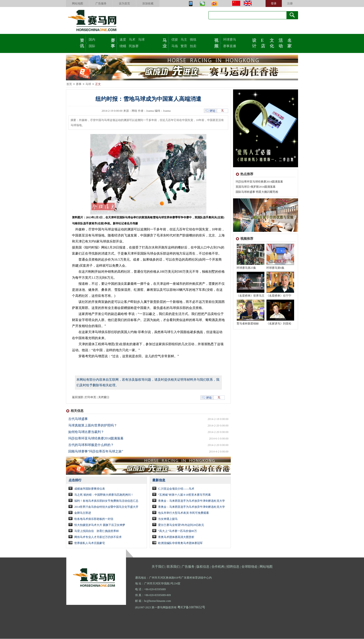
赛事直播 (230, 46)
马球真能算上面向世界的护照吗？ (93, 426)
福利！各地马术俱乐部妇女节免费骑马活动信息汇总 (106, 501)
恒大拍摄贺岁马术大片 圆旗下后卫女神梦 (100, 525)
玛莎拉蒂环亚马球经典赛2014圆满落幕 (259, 182)
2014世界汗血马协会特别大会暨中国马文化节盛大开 (106, 507)
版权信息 (203, 567)
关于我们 (158, 567)
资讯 (82, 43)
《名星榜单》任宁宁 (279, 296)
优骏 (175, 40)
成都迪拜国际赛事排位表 (90, 489)
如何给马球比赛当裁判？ (86, 432)
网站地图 (78, 3)
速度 (123, 40)
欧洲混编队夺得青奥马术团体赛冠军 (180, 543)
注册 (290, 3)
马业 (165, 43)
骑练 (193, 40)
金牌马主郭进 (83, 513)
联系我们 (173, 567)
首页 (69, 84)
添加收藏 (148, 3)
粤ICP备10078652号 (191, 608)
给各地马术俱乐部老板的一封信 (94, 519)
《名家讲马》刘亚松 (279, 324)
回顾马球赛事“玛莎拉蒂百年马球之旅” (96, 452)
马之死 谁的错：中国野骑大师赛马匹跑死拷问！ (104, 495)
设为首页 (124, 3)
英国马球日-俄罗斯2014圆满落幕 (256, 187)
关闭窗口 (104, 397)
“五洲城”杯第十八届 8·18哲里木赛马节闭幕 (184, 495)
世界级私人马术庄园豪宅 (90, 543)
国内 (92, 40)
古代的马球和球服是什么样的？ (91, 445)
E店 (263, 43)
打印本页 (91, 397)
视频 (216, 43)
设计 (254, 43)
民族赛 (134, 46)
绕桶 (123, 46)
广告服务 (101, 3)
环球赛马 (230, 40)
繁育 (184, 46)
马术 (132, 40)
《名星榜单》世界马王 (250, 296)
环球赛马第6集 (275, 268)
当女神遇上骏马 (168, 519)
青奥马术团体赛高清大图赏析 (176, 537)
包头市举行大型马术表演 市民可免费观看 (184, 513)
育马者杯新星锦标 (248, 324)
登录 (274, 3)
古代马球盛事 (78, 419)
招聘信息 (233, 567)
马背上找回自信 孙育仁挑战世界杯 (97, 531)
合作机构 (218, 567)
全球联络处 (250, 567)
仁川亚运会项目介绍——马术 (176, 489)
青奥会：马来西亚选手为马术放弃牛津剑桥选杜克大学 (192, 501)
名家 (289, 43)
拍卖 (193, 46)
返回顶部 (78, 397)
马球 (141, 40)
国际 (92, 46)
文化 (272, 43)
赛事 (113, 43)
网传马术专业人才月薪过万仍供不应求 (98, 537)
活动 (281, 43)
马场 (175, 46)
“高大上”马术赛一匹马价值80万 (177, 531)
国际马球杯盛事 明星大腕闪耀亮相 (257, 192)
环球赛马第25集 (246, 268)
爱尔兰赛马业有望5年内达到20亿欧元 (181, 525)
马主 (184, 40)
